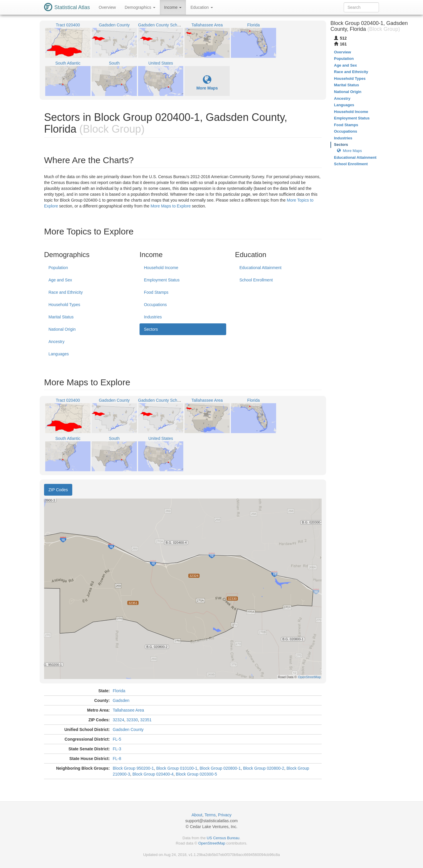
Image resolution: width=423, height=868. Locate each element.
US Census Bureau (223, 838)
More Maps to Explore (171, 206)
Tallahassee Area (129, 710)
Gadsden (121, 700)
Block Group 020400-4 (153, 774)
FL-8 (117, 759)
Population (58, 268)
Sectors (151, 329)
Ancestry (56, 342)
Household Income (161, 268)
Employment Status (162, 280)
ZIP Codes (58, 490)
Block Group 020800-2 (263, 768)
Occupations (155, 305)
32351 (146, 720)
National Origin (62, 329)
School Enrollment (256, 280)
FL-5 (117, 739)
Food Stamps (156, 292)
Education (202, 7)
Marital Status (61, 317)
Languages (59, 354)
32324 (119, 720)
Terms (210, 815)
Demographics (140, 7)
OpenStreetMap (212, 843)
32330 (132, 720)
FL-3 (117, 749)
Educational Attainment (260, 268)
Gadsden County (128, 729)
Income (173, 7)
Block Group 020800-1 (220, 768)
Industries (153, 317)
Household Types (64, 305)
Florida (119, 691)
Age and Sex (60, 280)
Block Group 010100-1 (177, 768)
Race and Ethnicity (66, 292)
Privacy (225, 815)
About (197, 815)
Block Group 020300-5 (197, 774)
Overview (107, 7)
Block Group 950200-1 (133, 768)
